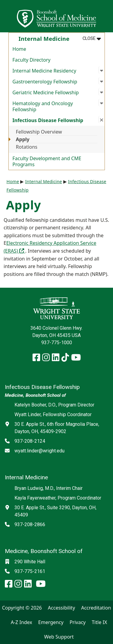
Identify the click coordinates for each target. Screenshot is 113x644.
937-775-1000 (57, 343)
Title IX (99, 622)
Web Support (59, 637)
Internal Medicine (43, 181)
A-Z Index (22, 622)
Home (19, 49)
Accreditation (96, 608)
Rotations (27, 147)
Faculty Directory (31, 60)
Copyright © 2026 (22, 608)
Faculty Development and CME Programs (47, 161)
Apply (23, 139)
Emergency (51, 622)
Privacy (78, 622)
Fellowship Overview (39, 132)
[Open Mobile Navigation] (106, 16)
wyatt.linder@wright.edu (39, 451)
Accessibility (61, 608)
